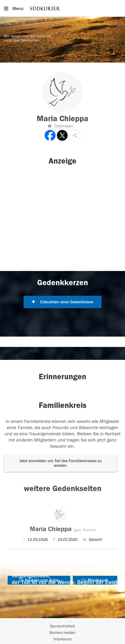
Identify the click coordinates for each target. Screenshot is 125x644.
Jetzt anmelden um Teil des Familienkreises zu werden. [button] (61, 463)
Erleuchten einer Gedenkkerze (62, 302)
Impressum (63, 639)
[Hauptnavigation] (62, 8)
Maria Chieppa (63, 529)
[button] (75, 136)
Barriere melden (62, 633)
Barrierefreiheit (62, 626)
